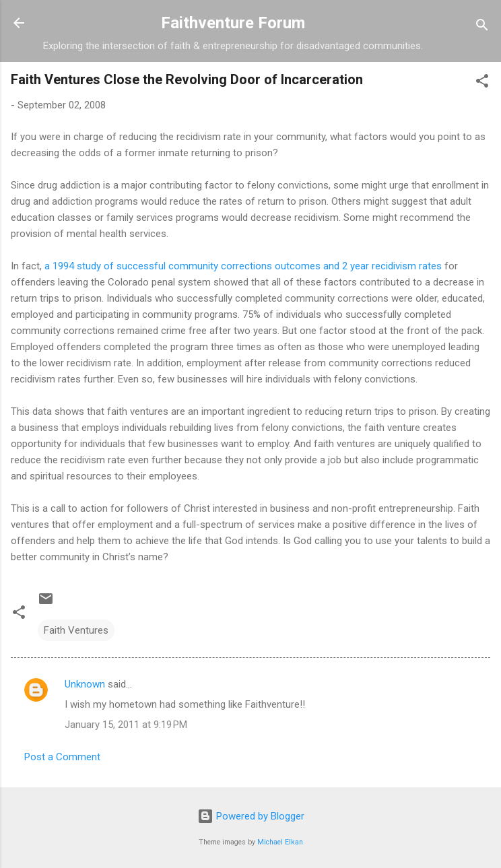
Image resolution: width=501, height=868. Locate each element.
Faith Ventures (76, 630)
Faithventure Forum (233, 23)
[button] (482, 83)
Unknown (85, 684)
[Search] (482, 27)
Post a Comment (62, 757)
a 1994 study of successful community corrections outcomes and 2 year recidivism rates (244, 266)
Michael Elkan (280, 842)
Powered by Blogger (251, 816)
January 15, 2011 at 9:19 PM (126, 725)
